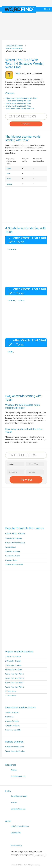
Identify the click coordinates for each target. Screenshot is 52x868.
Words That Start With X (14, 687)
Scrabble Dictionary (13, 552)
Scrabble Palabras (12, 726)
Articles (14, 770)
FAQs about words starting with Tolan (20, 109)
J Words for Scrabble (13, 657)
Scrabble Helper (11, 560)
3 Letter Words (11, 696)
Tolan (18, 74)
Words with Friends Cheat (15, 543)
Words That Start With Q (15, 678)
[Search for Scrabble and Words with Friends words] (26, 116)
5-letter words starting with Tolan (18, 106)
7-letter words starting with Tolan (18, 101)
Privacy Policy (16, 845)
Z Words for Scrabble (13, 661)
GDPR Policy (16, 833)
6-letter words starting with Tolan (18, 103)
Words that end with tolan (15, 751)
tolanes (9, 184)
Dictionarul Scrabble (13, 730)
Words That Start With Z (14, 674)
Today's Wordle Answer (14, 564)
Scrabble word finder (19, 796)
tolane (9, 179)
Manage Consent (39, 855)
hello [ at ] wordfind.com (20, 826)
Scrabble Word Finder (14, 538)
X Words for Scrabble (13, 665)
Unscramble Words (13, 556)
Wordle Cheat (10, 547)
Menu (46, 9)
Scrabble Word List (18, 776)
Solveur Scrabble (12, 713)
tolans (9, 168)
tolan (8, 174)
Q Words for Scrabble (14, 670)
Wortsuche (9, 717)
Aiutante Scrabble (12, 721)
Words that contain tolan (15, 747)
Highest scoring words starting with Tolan (22, 98)
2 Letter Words (11, 691)
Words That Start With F (14, 683)
